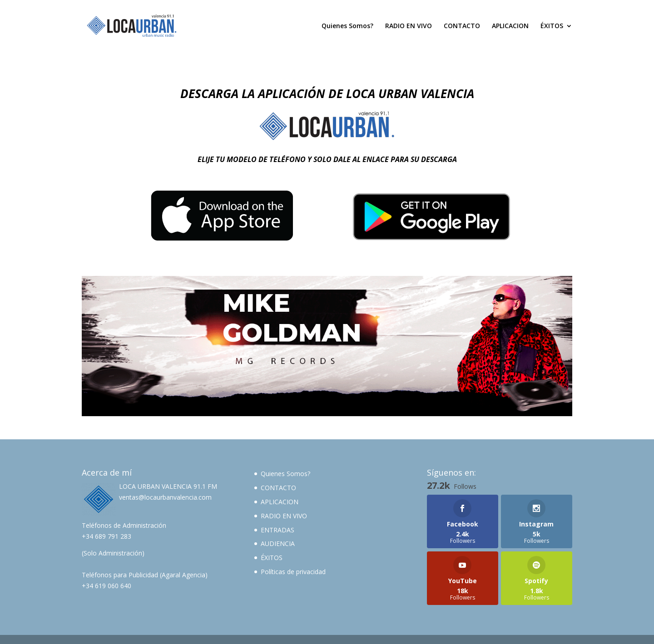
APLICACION (510, 26)
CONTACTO (462, 26)
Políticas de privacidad (293, 572)
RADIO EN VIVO (409, 26)
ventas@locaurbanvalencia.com (165, 497)
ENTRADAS (277, 530)
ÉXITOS (552, 26)
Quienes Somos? (347, 26)
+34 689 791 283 (107, 536)
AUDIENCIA (278, 543)
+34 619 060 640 (107, 586)
